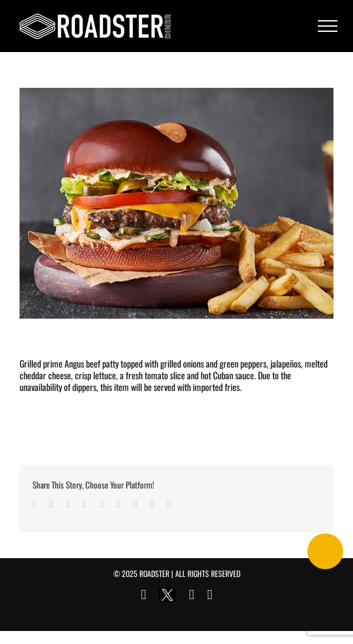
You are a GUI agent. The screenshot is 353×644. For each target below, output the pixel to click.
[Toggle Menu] (328, 26)
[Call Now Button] (325, 551)
